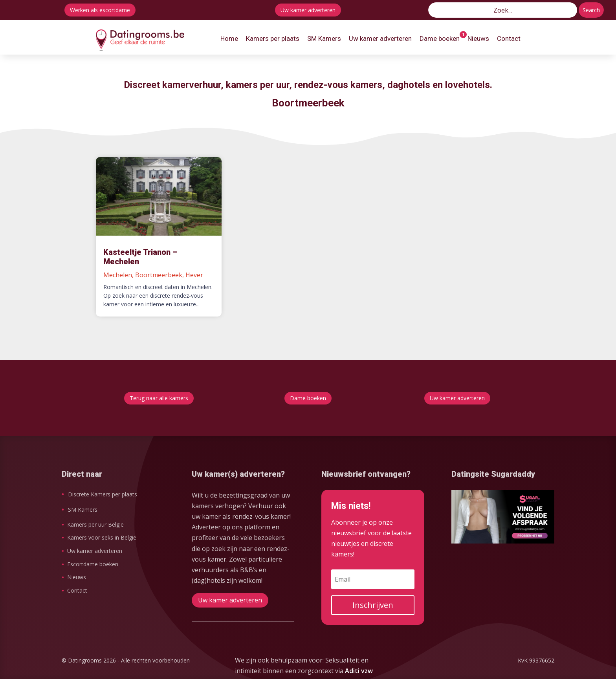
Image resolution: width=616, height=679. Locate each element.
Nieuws (77, 577)
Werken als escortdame (100, 10)
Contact (77, 590)
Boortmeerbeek (159, 275)
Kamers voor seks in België (102, 537)
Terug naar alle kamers (159, 398)
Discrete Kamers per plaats (103, 494)
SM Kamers (83, 510)
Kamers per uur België (95, 524)
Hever (194, 275)
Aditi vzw (359, 671)
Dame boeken (308, 398)
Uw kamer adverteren (308, 10)
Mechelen (118, 275)
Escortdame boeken (93, 564)
